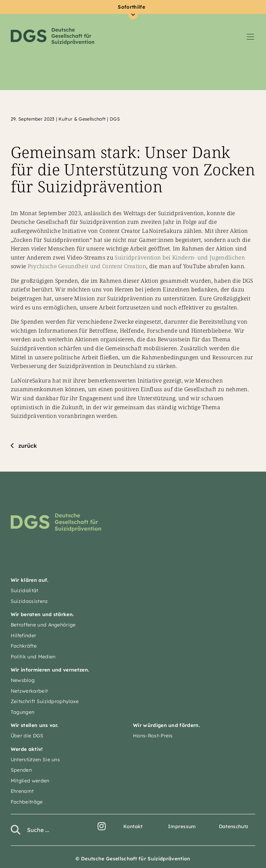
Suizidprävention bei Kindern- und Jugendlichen (180, 257)
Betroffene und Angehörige (43, 625)
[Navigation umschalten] (250, 36)
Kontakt (133, 826)
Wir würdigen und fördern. (166, 725)
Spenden (21, 770)
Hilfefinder (24, 635)
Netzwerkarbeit (29, 691)
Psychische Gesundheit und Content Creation (87, 266)
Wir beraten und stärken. (42, 614)
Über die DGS (27, 736)
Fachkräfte (24, 646)
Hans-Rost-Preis (153, 736)
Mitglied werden (30, 781)
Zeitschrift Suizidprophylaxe (45, 701)
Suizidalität (25, 590)
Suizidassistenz (29, 601)
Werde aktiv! (27, 749)
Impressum (182, 826)
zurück (28, 446)
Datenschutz (234, 826)
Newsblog (23, 680)
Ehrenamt (22, 791)
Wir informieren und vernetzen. (50, 670)
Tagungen (23, 712)
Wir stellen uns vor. (34, 725)
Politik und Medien (33, 657)
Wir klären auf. (30, 580)
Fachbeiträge (27, 802)
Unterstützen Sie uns (35, 760)
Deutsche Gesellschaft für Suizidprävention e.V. (52, 36)
